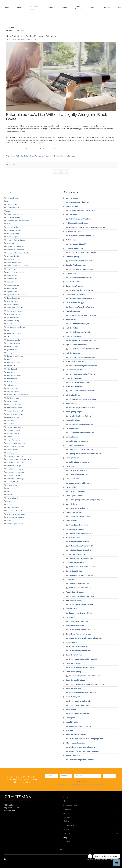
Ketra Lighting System (74, 420)
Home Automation (37, 156)
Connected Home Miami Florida (18, 253)
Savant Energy (71, 617)
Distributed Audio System (75, 294)
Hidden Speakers (13, 285)
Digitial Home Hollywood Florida (18, 266)
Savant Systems (12, 450)
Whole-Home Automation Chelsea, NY (82, 747)
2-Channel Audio (12, 198)
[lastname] (66, 776)
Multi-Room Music (13, 398)
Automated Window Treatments (18, 221)
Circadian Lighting (13, 237)
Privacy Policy (87, 785)
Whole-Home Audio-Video (16, 511)
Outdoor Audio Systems (74, 563)
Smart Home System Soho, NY (80, 705)
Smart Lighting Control (14, 482)
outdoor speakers (13, 417)
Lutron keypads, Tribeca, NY (79, 202)
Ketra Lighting (71, 403)
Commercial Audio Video (15, 247)
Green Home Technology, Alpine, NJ (82, 307)
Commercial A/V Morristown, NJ (80, 278)
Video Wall (70, 730)
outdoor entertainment (14, 408)
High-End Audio (12, 292)
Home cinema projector (15, 311)
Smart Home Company (15, 463)
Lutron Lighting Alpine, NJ (78, 492)
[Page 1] (61, 172)
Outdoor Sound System (15, 414)
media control (38, 137)
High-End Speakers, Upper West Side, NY (84, 357)
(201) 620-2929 (9, 811)
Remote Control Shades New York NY (82, 596)
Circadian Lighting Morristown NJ (81, 261)
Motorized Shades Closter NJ (79, 542)
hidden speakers (12, 288)
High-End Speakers (73, 353)
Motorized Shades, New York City (81, 550)
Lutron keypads (12, 369)
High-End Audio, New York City (80, 332)
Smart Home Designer (74, 663)
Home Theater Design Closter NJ (81, 383)
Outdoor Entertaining (14, 405)
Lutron (9, 359)
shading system (12, 453)
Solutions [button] (50, 8)
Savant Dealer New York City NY (81, 613)
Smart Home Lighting (73, 672)
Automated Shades (13, 218)
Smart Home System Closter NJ (80, 701)
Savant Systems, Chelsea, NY (79, 651)
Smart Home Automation (15, 456)
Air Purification (71, 215)
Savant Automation (13, 440)
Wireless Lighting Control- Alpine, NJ (82, 760)
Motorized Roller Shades (74, 529)
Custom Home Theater (14, 263)
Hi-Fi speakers (12, 279)
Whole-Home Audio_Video (66, 156)
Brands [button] (64, 8)
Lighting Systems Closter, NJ (79, 462)
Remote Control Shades (15, 427)
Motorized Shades (13, 392)
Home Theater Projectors (75, 387)
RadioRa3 (10, 424)
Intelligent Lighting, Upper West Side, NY (83, 399)
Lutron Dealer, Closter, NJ (78, 475)
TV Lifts (9, 505)
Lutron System (71, 504)
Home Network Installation (75, 370)
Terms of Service (98, 785)
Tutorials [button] (107, 8)
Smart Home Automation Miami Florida (20, 459)
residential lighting (13, 434)
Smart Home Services (73, 689)
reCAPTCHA (81, 781)
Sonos (9, 492)
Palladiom (10, 421)
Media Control (11, 40)
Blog (65, 838)
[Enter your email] (88, 776)
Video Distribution (13, 508)
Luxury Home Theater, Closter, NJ (81, 517)
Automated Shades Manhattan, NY (82, 236)
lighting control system (14, 353)
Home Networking (13, 321)
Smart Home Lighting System (76, 680)
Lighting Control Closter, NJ (79, 441)
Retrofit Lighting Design (74, 601)
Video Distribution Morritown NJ (80, 726)
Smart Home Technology (15, 479)
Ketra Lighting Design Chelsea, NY (81, 416)
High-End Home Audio (74, 336)
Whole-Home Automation (15, 517)
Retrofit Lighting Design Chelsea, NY (82, 605)
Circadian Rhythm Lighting (16, 240)
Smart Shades (12, 485)
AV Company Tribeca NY (78, 244)
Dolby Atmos (11, 269)
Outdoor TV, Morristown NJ (79, 584)
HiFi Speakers (71, 320)
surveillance (11, 501)
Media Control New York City (27, 40)
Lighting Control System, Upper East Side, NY (85, 454)
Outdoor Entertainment (15, 411)
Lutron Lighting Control (14, 376)
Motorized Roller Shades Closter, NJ (82, 533)
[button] (61, 850)
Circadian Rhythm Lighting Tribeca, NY (83, 269)
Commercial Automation (15, 250)
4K (7, 201)
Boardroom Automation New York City (83, 253)
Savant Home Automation (16, 443)
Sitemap (105, 859)
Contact (67, 842)
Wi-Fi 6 (9, 521)
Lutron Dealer (11, 366)
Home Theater (11, 324)
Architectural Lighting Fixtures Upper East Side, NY (87, 227)
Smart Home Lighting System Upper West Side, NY (87, 684)
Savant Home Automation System (78, 634)
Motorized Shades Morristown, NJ (81, 546)
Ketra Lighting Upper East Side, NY (81, 408)
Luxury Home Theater (73, 512)
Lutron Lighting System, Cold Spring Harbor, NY (86, 500)
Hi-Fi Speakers (12, 276)
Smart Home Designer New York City (82, 668)
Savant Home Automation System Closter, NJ (85, 638)
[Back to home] (3, 8)
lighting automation (13, 343)
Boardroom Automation (74, 248)
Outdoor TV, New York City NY (80, 588)
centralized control (13, 234)
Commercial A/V (72, 274)
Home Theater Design (74, 378)
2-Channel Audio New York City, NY (81, 211)
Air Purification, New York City (79, 219)
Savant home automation (15, 446)
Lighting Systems (72, 458)
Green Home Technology (15, 272)
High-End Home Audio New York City (82, 341)
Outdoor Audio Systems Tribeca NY (81, 567)
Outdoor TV (70, 580)
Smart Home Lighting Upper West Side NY (84, 676)
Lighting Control (12, 347)
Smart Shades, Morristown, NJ (80, 714)
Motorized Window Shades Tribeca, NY (83, 559)
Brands (90, 813)
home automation (13, 301)
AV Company (11, 224)
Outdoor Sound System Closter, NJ (81, 575)
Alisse (9, 211)
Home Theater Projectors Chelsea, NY (82, 391)
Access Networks (13, 208)
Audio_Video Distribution (20, 156)
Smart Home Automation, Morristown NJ (83, 659)
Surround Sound (12, 498)
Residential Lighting (13, 430)
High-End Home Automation (16, 295)
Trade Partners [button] (79, 8)
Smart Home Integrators (15, 472)
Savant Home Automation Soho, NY (82, 630)
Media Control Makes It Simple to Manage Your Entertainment (32, 36)
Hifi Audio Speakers (73, 311)
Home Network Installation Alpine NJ (82, 374)
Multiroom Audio (12, 401)
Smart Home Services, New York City (82, 693)
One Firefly (97, 859)
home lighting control (14, 314)
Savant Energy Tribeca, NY (79, 621)
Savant (9, 437)
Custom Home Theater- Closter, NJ (81, 290)
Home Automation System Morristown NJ (84, 366)
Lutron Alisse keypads (14, 363)
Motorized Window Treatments (17, 395)
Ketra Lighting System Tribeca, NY (81, 424)
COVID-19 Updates (13, 259)
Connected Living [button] (34, 8)
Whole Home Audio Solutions (76, 735)
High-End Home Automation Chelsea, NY (83, 349)
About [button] (20, 8)
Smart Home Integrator (15, 469)
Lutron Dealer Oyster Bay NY (79, 471)
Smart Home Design (14, 466)
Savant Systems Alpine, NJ (79, 647)
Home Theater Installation (16, 327)
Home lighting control (14, 317)
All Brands (68, 818)
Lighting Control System (15, 356)
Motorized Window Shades (75, 554)
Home (7, 8)
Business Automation (14, 230)
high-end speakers (13, 298)
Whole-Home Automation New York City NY (84, 751)
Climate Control (12, 243)
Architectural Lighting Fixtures (76, 223)
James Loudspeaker (14, 334)
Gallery (93, 8)
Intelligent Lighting (72, 395)
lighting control (12, 350)
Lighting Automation (14, 340)
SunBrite (9, 495)
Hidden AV (10, 282)
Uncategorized (71, 718)
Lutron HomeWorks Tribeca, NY (80, 483)
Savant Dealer (71, 609)
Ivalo (8, 330)
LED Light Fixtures (72, 429)
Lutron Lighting (12, 372)
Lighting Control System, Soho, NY (81, 450)
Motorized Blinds (12, 388)
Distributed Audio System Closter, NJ (82, 299)
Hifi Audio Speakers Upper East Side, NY (83, 315)
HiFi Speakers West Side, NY (79, 324)
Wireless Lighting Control (15, 524)
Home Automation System (75, 362)
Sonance (10, 488)
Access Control (12, 205)
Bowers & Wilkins (12, 227)
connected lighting (13, 256)
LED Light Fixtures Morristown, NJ (81, 433)
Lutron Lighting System (74, 496)
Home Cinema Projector (15, 308)
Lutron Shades (12, 379)
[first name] (52, 776)
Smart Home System (14, 475)
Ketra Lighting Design (73, 412)
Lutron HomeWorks (73, 479)
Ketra (8, 337)
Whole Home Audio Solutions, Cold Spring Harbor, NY (88, 739)
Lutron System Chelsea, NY (79, 508)
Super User (10, 27)
